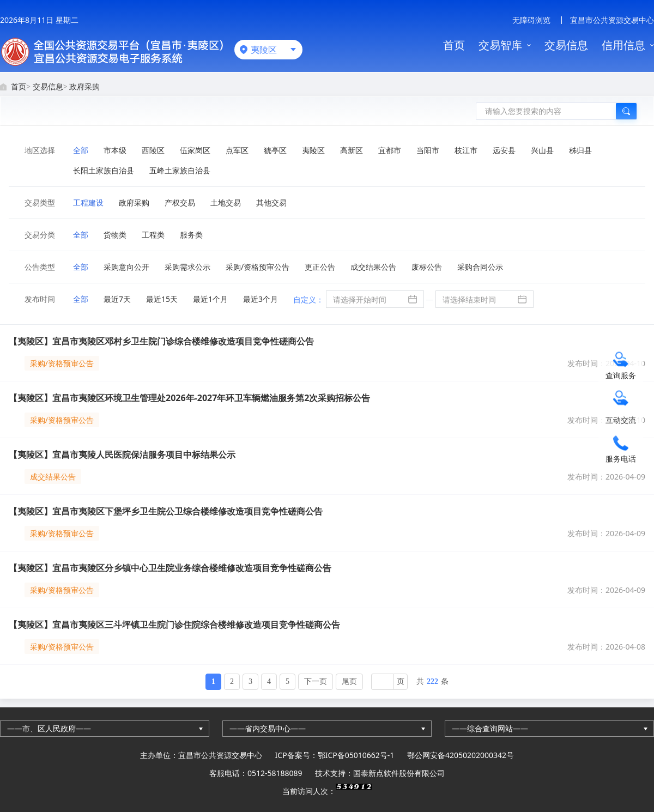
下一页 (316, 681)
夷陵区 (264, 50)
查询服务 (621, 375)
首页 (454, 45)
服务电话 (621, 459)
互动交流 (621, 420)
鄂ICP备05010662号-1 (356, 755)
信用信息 (623, 45)
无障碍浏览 (531, 20)
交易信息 (566, 45)
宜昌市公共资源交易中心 (612, 20)
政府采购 (84, 86)
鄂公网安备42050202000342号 (461, 755)
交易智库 (500, 45)
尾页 (349, 681)
